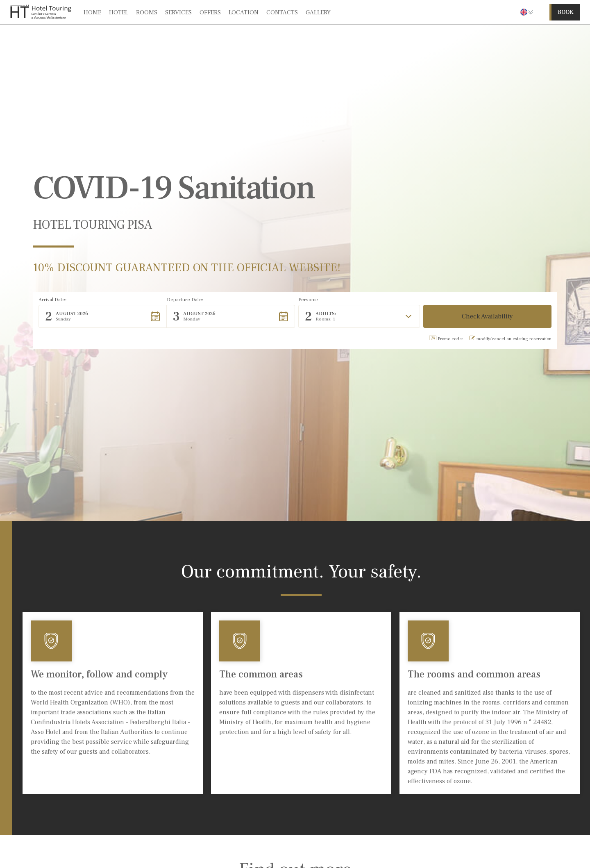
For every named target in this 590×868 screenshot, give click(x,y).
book (566, 12)
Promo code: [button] (446, 339)
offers (210, 12)
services (178, 12)
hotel (119, 12)
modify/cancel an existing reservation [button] (511, 339)
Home (92, 12)
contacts (282, 12)
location (244, 12)
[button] (526, 12)
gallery (318, 12)
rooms (147, 12)
